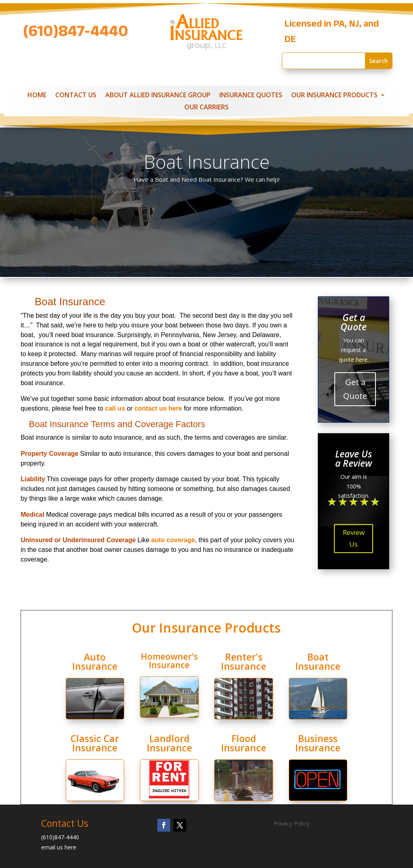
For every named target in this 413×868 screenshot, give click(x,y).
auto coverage (173, 540)
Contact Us (76, 96)
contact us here (158, 408)
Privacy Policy (292, 823)
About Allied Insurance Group (158, 96)
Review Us (354, 538)
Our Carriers (206, 108)
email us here (59, 847)
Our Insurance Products (334, 96)
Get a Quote (355, 389)
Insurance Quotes (251, 96)
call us (115, 408)
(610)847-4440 (76, 34)
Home (37, 96)
